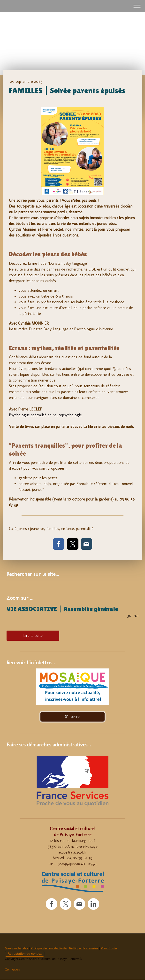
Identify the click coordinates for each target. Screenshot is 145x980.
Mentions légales (16, 948)
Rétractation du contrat (25, 954)
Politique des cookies (84, 948)
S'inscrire (72, 717)
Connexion (12, 970)
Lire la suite (33, 636)
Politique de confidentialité (49, 948)
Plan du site (109, 948)
